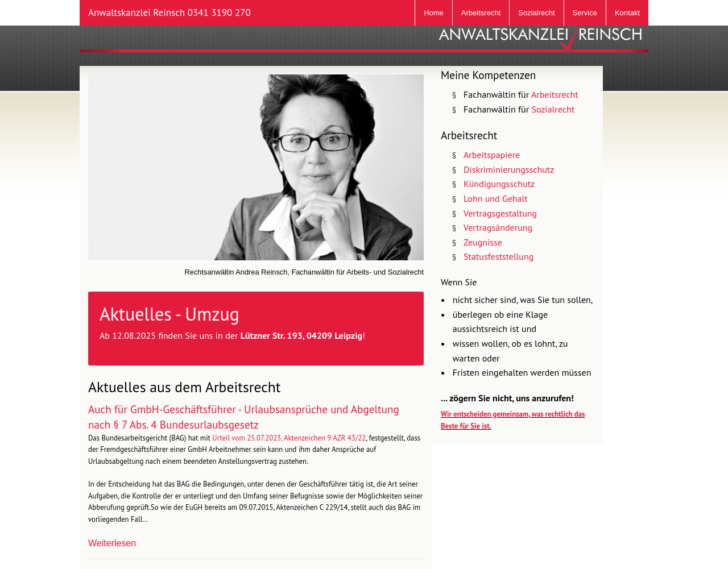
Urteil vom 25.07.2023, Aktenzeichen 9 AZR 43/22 (289, 438)
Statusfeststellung (499, 256)
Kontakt (627, 13)
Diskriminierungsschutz (509, 169)
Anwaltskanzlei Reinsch (169, 13)
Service (585, 13)
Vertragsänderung (498, 227)
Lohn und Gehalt (496, 198)
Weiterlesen (112, 543)
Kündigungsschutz (499, 184)
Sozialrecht (536, 13)
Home (434, 13)
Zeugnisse (483, 242)
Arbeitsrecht (481, 13)
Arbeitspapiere (492, 155)
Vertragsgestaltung (500, 213)
